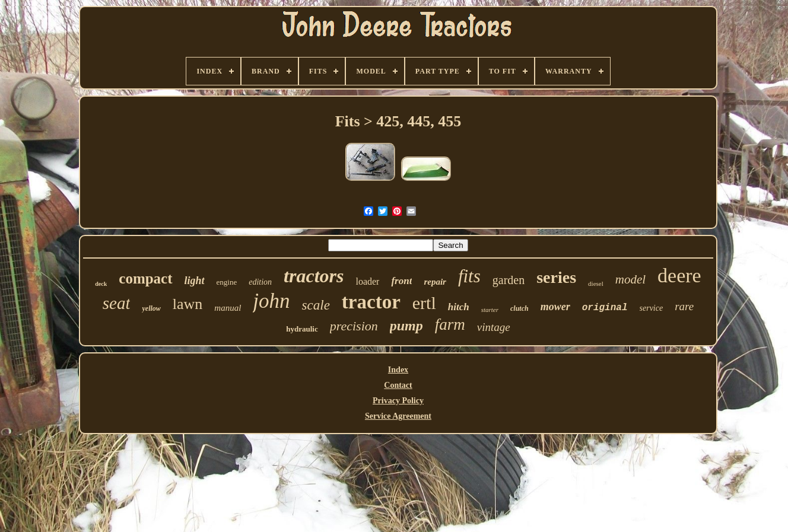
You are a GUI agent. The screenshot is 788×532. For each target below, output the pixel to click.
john (271, 301)
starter (490, 310)
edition (260, 282)
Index (398, 370)
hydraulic (302, 329)
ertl (424, 303)
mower (555, 307)
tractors (314, 276)
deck (101, 284)
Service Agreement (398, 416)
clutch (519, 308)
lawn (188, 304)
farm (450, 324)
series (556, 277)
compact (145, 278)
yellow (151, 308)
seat (117, 303)
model (630, 279)
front (401, 281)
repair (435, 282)
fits (469, 276)
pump (406, 326)
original (605, 308)
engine (227, 282)
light (195, 281)
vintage (494, 327)
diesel (596, 283)
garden (509, 280)
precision (354, 326)
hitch (459, 307)
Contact (398, 385)
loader (367, 281)
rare (684, 306)
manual (228, 308)
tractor (371, 302)
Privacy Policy (398, 401)
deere (679, 275)
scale (316, 305)
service (652, 308)
